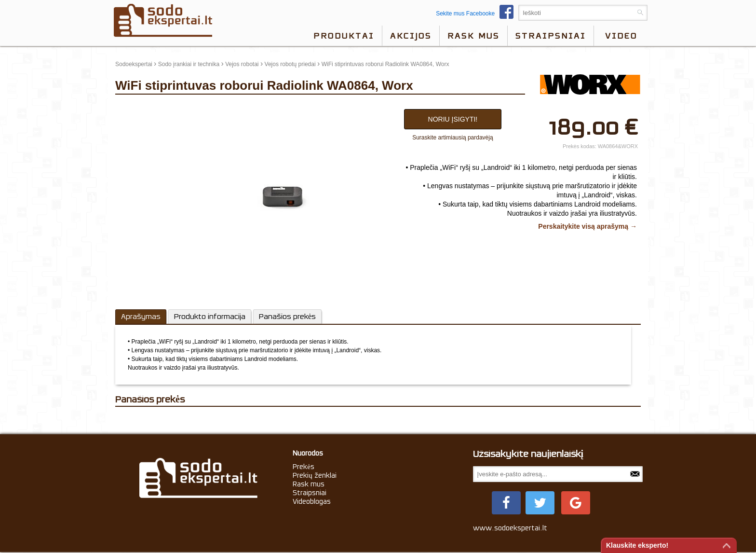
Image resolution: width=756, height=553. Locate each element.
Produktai (344, 36)
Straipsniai (551, 36)
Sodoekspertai (134, 64)
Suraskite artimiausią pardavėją (452, 138)
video (621, 36)
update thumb (136, 107)
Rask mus (473, 36)
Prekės (304, 467)
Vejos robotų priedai (290, 64)
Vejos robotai (242, 64)
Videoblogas (312, 501)
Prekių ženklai (315, 475)
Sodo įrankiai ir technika (189, 64)
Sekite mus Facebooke (477, 14)
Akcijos (411, 36)
